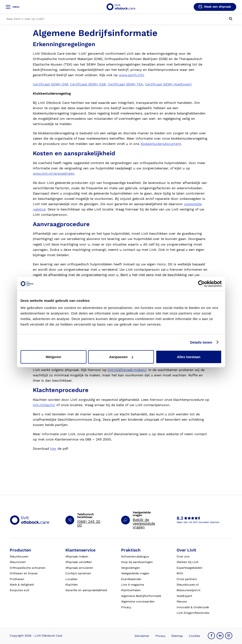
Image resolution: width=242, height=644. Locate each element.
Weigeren (53, 357)
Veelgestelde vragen (135, 573)
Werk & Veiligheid (22, 585)
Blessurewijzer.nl (188, 590)
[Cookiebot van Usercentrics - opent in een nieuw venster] (201, 284)
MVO (180, 573)
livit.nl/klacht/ (44, 405)
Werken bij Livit (187, 562)
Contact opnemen (78, 573)
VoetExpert (184, 596)
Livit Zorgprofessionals (193, 613)
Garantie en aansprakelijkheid (86, 590)
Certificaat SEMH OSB (88, 84)
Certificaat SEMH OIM (50, 84)
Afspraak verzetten (79, 562)
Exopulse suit (19, 590)
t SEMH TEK (133, 84)
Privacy (126, 607)
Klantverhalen (131, 590)
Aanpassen (121, 357)
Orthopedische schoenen (28, 568)
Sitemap (177, 636)
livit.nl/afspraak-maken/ (127, 370)
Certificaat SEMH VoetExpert (168, 84)
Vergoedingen (131, 568)
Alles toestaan (189, 357)
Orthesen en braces (24, 573)
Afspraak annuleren (79, 568)
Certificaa (116, 84)
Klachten (72, 585)
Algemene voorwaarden (138, 601)
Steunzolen (18, 562)
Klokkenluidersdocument (161, 144)
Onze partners (187, 579)
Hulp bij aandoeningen (137, 562)
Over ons (183, 556)
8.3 (180, 518)
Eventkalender (131, 579)
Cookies (195, 636)
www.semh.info (132, 75)
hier (53, 449)
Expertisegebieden (190, 568)
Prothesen (17, 579)
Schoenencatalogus (135, 556)
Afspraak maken (77, 556)
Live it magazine (133, 585)
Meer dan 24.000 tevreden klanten (198, 522)
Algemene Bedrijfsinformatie (141, 596)
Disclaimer (142, 636)
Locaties (71, 579)
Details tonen (201, 342)
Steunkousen (19, 556)
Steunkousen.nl (188, 585)
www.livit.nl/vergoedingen (54, 174)
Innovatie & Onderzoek (193, 607)
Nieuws (182, 601)
